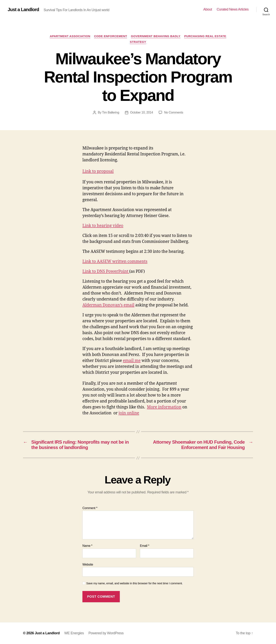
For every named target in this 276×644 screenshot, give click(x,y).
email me (132, 361)
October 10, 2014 (142, 112)
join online (129, 413)
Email (145, 546)
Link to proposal (98, 171)
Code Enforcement (111, 36)
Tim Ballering (111, 112)
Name (87, 546)
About (208, 9)
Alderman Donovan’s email (108, 305)
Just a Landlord (23, 10)
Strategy (138, 42)
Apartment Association (70, 36)
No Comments (174, 112)
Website (88, 564)
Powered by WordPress (106, 633)
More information (164, 407)
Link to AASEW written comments (115, 262)
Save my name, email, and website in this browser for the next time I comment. (134, 583)
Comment (90, 508)
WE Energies (74, 633)
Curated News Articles (233, 9)
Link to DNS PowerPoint (106, 271)
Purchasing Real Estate (205, 36)
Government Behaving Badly (156, 36)
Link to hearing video (103, 226)
